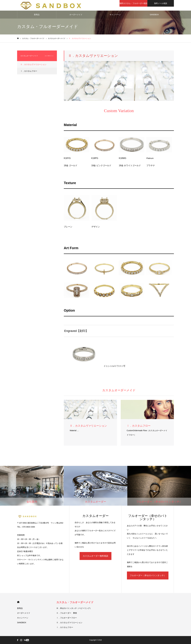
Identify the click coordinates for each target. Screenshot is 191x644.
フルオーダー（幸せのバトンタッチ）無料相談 (148, 577)
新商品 (37, 15)
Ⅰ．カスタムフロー (29, 71)
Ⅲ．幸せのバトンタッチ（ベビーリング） (74, 608)
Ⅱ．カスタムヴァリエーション (33, 64)
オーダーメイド (76, 15)
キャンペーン (115, 15)
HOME (18, 602)
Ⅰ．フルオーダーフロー (67, 618)
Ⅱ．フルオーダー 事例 (67, 613)
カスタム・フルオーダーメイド (75, 602)
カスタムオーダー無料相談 (95, 556)
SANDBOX (154, 15)
